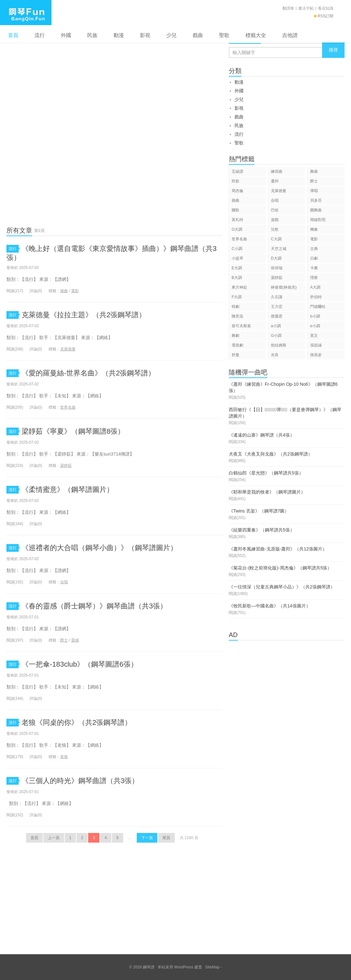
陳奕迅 (237, 316)
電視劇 (237, 345)
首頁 (13, 35)
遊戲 (275, 220)
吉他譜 (290, 35)
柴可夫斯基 (241, 326)
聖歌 (224, 35)
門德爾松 (318, 307)
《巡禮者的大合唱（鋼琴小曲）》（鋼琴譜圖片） (99, 548)
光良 (275, 355)
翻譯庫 (288, 8)
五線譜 (237, 171)
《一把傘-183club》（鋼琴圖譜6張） (80, 664)
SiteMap (212, 967)
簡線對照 (318, 220)
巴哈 (275, 210)
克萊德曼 (68, 349)
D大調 (276, 258)
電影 (75, 291)
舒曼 (236, 355)
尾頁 (166, 838)
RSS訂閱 (324, 16)
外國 (66, 35)
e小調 (315, 326)
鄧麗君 (277, 316)
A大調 (315, 287)
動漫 (119, 35)
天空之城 (279, 249)
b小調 (315, 316)
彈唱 (314, 191)
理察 (314, 278)
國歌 (236, 210)
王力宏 (277, 307)
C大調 (276, 239)
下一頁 (147, 838)
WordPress (184, 967)
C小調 (237, 249)
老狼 (64, 757)
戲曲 (198, 35)
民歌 (236, 181)
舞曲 (314, 171)
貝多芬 (316, 200)
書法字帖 (306, 8)
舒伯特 (316, 297)
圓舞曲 (316, 210)
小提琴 (237, 258)
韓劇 (236, 307)
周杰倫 (237, 191)
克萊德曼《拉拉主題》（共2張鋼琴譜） (84, 315)
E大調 (237, 268)
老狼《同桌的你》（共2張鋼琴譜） (77, 722)
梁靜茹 (66, 466)
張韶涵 (316, 345)
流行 (40, 35)
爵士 (64, 640)
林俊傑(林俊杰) (284, 287)
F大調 (237, 297)
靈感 (75, 640)
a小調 (276, 326)
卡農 (314, 268)
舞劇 (236, 336)
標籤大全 (256, 35)
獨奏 (314, 229)
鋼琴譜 (26, 13)
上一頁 (54, 838)
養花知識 (326, 8)
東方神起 (239, 287)
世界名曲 (68, 407)
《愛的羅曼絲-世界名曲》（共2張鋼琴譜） (88, 373)
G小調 (276, 336)
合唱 (64, 582)
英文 (314, 336)
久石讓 (277, 297)
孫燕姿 (316, 355)
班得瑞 (277, 268)
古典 (314, 249)
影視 (145, 35)
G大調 (237, 229)
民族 (92, 35)
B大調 (237, 278)
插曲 (64, 291)
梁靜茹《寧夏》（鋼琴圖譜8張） (73, 431)
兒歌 (275, 229)
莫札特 (237, 220)
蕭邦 (275, 181)
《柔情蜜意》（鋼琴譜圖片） (68, 490)
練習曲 (277, 171)
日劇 (314, 258)
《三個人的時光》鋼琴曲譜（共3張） (80, 781)
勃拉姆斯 (279, 345)
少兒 (171, 35)
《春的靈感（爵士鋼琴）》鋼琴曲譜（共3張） (94, 606)
